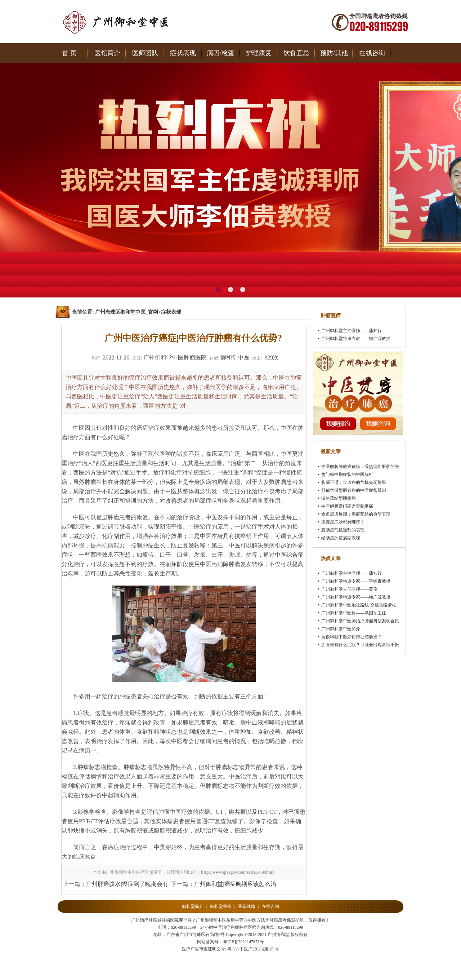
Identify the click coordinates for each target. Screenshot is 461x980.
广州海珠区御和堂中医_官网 (127, 312)
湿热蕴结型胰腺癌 (339, 498)
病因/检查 (221, 53)
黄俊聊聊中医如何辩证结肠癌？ (352, 637)
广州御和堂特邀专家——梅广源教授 (356, 339)
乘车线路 (247, 906)
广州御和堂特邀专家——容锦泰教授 (356, 581)
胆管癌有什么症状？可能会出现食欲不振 (360, 645)
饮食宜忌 (296, 53)
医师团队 (145, 53)
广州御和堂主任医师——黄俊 (349, 589)
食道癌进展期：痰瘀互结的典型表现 (356, 514)
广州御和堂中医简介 (341, 629)
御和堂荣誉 (221, 906)
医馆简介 (107, 53)
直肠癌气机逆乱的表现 (343, 530)
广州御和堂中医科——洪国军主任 (354, 613)
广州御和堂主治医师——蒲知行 (352, 331)
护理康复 (259, 53)
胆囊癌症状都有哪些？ (343, 522)
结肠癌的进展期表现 (341, 538)
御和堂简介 (193, 906)
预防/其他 (334, 53)
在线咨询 (372, 53)
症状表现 (183, 53)
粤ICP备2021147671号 (243, 942)
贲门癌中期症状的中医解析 (347, 474)
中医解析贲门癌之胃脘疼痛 (347, 506)
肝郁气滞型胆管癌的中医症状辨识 (354, 490)
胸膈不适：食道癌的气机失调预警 (354, 482)
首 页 (69, 53)
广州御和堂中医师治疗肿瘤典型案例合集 (360, 621)
